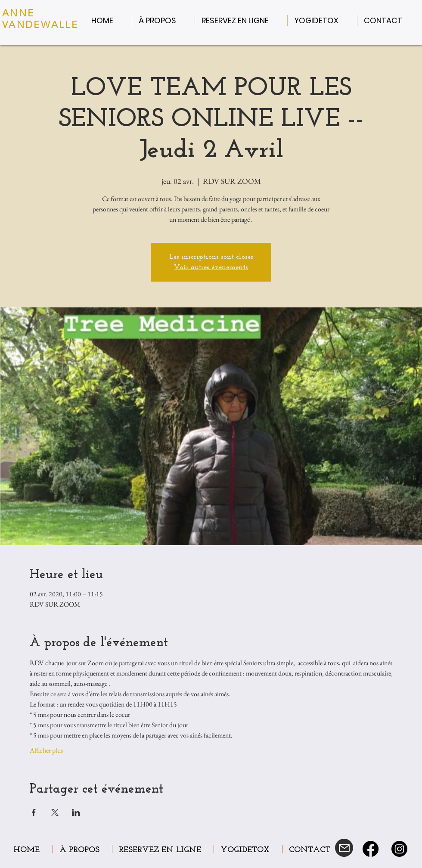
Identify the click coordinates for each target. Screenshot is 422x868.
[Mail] (344, 848)
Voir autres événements (211, 267)
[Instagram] (399, 849)
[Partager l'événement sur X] (55, 812)
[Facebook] (371, 849)
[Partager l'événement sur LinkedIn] (76, 812)
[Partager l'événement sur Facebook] (34, 812)
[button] (163, 20)
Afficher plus (46, 750)
